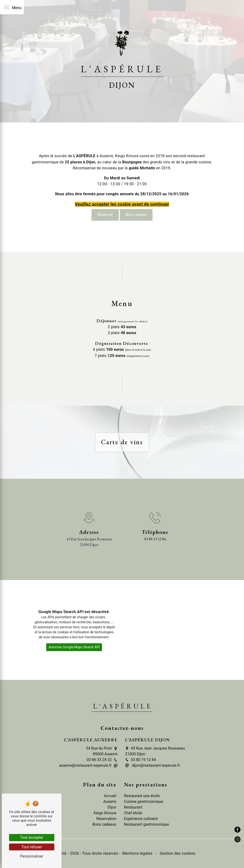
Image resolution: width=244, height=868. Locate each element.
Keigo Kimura (105, 813)
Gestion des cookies (177, 853)
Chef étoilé (133, 813)
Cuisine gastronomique (143, 802)
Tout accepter (32, 837)
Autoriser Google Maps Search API (74, 647)
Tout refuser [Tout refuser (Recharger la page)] (32, 847)
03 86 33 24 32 (102, 760)
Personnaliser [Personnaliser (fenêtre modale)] (32, 856)
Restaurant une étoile (142, 796)
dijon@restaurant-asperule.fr (152, 765)
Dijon (112, 807)
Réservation (106, 819)
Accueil (110, 796)
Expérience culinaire (141, 819)
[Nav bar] (12, 7)
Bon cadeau (136, 209)
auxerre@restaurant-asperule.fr (88, 765)
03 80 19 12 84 (155, 539)
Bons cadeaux (104, 824)
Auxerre (110, 802)
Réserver (105, 209)
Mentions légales (137, 853)
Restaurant (133, 807)
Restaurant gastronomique (146, 824)
